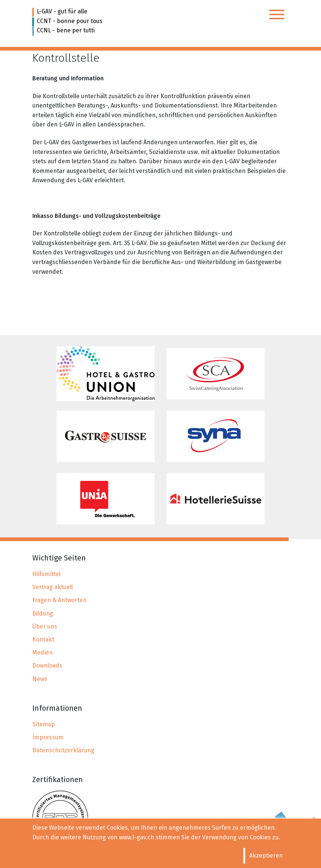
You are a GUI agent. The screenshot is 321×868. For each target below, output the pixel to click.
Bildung (43, 613)
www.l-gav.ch (137, 837)
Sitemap (44, 724)
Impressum (48, 737)
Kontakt (43, 639)
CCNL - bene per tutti (66, 30)
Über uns (45, 626)
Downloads (47, 666)
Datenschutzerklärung (63, 750)
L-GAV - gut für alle (62, 11)
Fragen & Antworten (59, 600)
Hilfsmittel (46, 574)
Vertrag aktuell (53, 587)
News (40, 679)
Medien (43, 652)
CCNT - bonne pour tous (70, 21)
